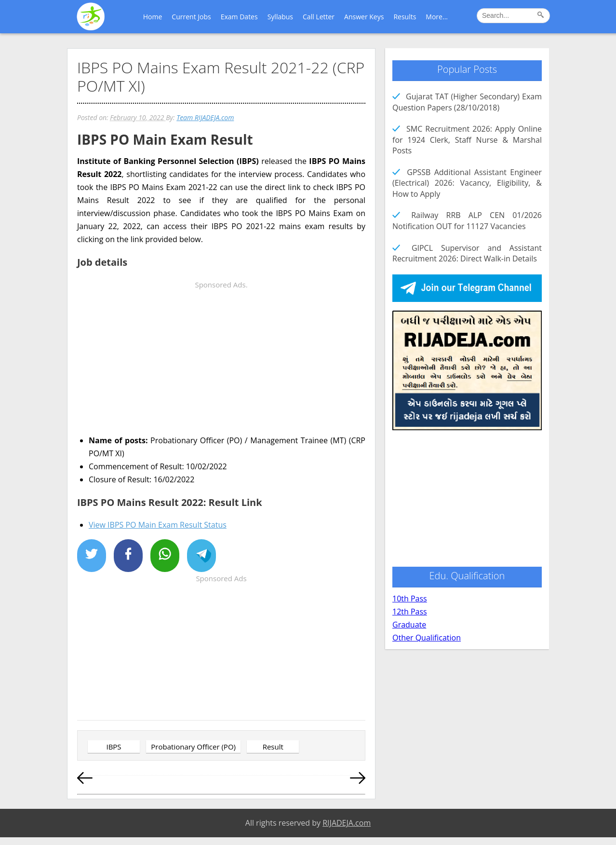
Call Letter (319, 17)
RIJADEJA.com (347, 823)
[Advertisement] (221, 359)
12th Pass (410, 612)
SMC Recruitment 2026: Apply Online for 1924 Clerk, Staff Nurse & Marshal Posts (467, 140)
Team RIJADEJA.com (205, 117)
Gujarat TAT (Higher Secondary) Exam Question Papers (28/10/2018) (467, 102)
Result (273, 747)
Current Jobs (191, 17)
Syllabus (280, 17)
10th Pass (410, 599)
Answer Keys (364, 17)
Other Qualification (427, 638)
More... (437, 17)
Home (153, 17)
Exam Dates (239, 17)
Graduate (409, 625)
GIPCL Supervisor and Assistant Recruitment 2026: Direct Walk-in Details (467, 253)
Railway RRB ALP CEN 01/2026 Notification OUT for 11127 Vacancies (467, 220)
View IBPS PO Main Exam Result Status (158, 525)
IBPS (114, 747)
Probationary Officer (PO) (193, 747)
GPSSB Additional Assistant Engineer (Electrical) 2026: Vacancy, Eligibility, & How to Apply (467, 183)
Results (405, 17)
